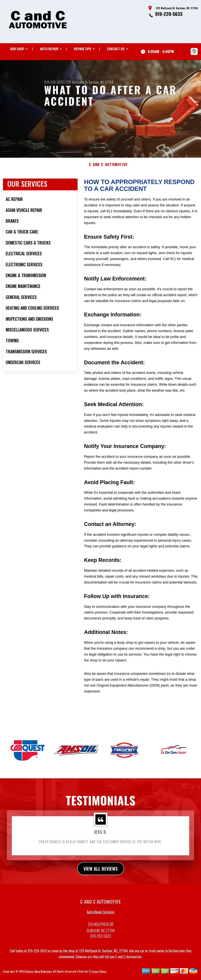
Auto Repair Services (100, 925)
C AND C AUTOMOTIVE (108, 178)
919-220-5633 (169, 14)
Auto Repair (49, 49)
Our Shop (17, 49)
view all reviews (101, 882)
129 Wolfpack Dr (77, 82)
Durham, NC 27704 (101, 82)
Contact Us (116, 49)
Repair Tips (83, 49)
